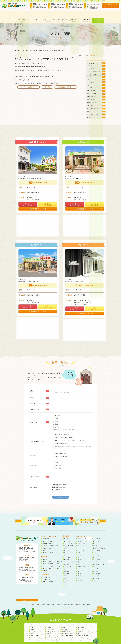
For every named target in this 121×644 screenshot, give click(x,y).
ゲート (80, 539)
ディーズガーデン (52, 623)
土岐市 (84, 598)
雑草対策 (67, 558)
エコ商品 (80, 574)
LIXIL (32, 621)
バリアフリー (68, 560)
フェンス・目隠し (69, 539)
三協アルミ (50, 621)
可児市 (37, 598)
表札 (79, 572)
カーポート (67, 534)
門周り (66, 574)
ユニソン (49, 627)
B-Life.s (33, 625)
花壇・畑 (66, 572)
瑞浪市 (89, 598)
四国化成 (80, 625)
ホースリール (97, 532)
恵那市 (32, 598)
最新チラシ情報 (63, 13)
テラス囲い (96, 562)
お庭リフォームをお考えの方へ (51, 539)
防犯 (65, 576)
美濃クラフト (82, 627)
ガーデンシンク (82, 534)
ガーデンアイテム (98, 544)
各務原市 (58, 598)
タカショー (50, 625)
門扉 (94, 560)
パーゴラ (96, 555)
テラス (80, 551)
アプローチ (67, 541)
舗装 (65, 569)
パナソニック (66, 625)
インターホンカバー (83, 532)
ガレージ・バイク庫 (69, 555)
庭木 (65, 548)
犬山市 (49, 598)
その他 (66, 579)
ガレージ (80, 553)
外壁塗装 (67, 553)
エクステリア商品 (87, 13)
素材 (79, 555)
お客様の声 (46, 544)
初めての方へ (21, 13)
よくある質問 (46, 573)
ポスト (95, 551)
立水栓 (95, 539)
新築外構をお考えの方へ (49, 537)
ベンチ (80, 567)
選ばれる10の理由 (49, 13)
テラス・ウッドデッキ (70, 537)
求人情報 (109, 1)
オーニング (96, 572)
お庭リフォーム (68, 546)
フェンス (80, 548)
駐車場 (66, 532)
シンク (80, 558)
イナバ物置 (81, 621)
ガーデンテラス (97, 567)
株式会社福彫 (35, 629)
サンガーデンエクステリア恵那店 (52, 559)
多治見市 (43, 598)
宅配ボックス (81, 560)
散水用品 (96, 565)
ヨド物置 (33, 623)
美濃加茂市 (77, 598)
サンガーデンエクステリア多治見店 (52, 555)
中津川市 (70, 598)
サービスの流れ (34, 13)
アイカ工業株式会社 (68, 629)
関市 (53, 598)
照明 (94, 574)
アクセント (81, 546)
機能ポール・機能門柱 (99, 541)
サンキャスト (66, 623)
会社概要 (102, 1)
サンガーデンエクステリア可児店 (52, 557)
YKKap (64, 621)
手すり (80, 569)
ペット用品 (81, 544)
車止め (80, 565)
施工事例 (100, 13)
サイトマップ (116, 1)
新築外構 (67, 567)
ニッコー (49, 629)
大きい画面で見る (27, 594)
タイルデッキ (68, 562)
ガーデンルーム (68, 551)
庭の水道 (67, 565)
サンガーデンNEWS (48, 546)
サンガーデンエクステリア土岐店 (52, 562)
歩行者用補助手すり (99, 558)
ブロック (80, 541)
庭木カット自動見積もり (49, 575)
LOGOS (33, 631)
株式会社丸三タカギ (68, 627)
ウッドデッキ (97, 548)
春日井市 (64, 598)
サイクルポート (97, 569)
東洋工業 (33, 627)
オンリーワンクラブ (84, 623)
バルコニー (81, 562)
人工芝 (95, 546)
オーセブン (50, 631)
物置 (65, 544)
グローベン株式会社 (84, 629)
